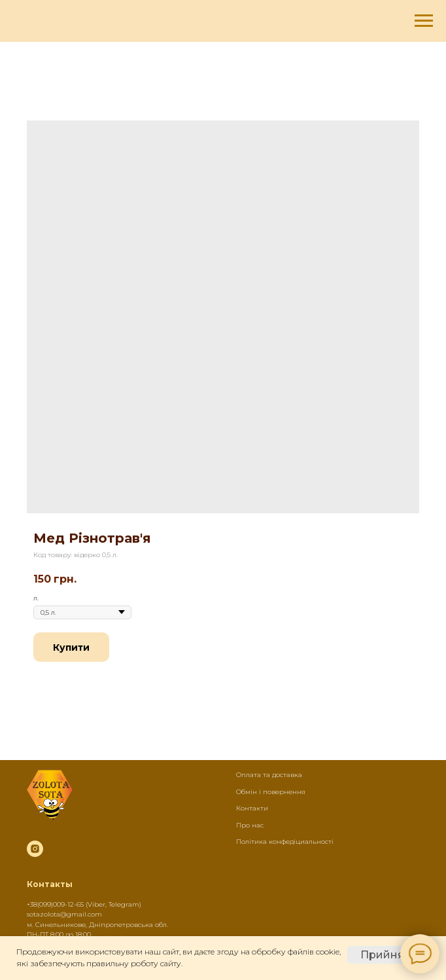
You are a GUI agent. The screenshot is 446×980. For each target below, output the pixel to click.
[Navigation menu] (424, 21)
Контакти (252, 808)
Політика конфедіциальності (285, 842)
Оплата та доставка (269, 775)
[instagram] (35, 849)
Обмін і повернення (271, 792)
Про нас (250, 825)
